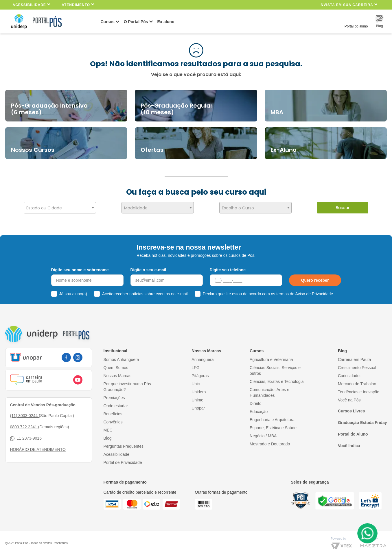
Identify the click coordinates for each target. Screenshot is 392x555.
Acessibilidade (32, 4)
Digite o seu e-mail (148, 268)
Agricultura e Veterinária (271, 358)
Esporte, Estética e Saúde (273, 426)
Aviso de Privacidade (314, 293)
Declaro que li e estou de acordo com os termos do (268, 293)
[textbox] (60, 208)
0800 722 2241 (24, 426)
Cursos (108, 22)
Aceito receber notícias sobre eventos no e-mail (145, 293)
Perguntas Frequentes (124, 445)
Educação (259, 410)
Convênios (113, 421)
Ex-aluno (166, 22)
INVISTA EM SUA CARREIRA (348, 4)
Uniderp (199, 390)
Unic (196, 382)
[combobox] (60, 208)
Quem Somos (116, 366)
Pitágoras (200, 374)
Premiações (114, 396)
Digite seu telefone (228, 268)
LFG (195, 366)
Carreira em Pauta (354, 358)
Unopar (198, 407)
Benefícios (113, 412)
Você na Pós (349, 399)
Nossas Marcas (117, 374)
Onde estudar (116, 404)
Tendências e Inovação (359, 390)
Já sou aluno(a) (73, 293)
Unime (197, 399)
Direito (255, 402)
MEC (108, 429)
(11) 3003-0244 (25, 414)
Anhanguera (203, 358)
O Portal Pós (136, 22)
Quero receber (315, 279)
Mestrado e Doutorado (270, 442)
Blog (108, 437)
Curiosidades (350, 374)
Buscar (343, 208)
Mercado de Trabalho (357, 382)
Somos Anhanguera (121, 358)
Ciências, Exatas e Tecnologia (277, 380)
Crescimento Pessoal (357, 366)
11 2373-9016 (26, 437)
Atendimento (78, 4)
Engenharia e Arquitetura (272, 418)
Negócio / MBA (263, 434)
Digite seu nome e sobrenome (80, 268)
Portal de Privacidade (123, 461)
